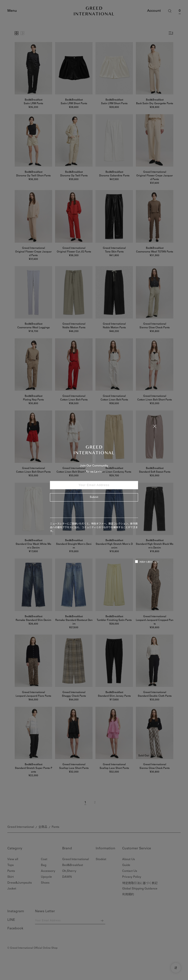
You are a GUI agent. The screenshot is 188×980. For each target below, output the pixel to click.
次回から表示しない (147, 562)
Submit (94, 497)
